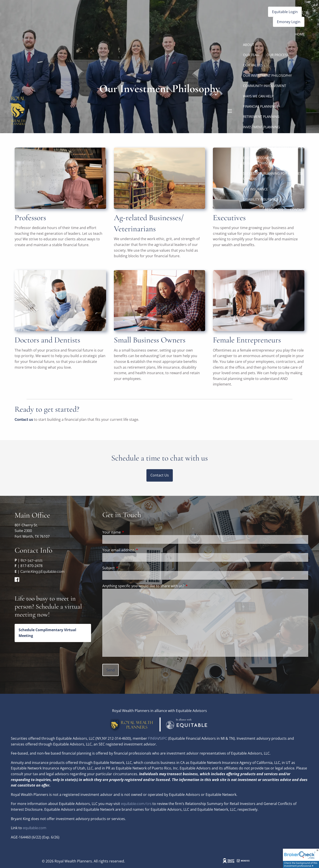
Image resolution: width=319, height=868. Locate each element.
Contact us (24, 420)
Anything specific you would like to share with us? (143, 586)
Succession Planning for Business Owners (273, 176)
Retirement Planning (261, 117)
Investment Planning (261, 127)
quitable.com (36, 828)
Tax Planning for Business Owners (273, 147)
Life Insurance (255, 189)
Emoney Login (289, 22)
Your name (129, 532)
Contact (297, 210)
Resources (274, 210)
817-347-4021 (32, 560)
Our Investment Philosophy (267, 75)
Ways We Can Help (258, 96)
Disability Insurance (261, 199)
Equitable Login (285, 12)
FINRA (153, 738)
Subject (126, 568)
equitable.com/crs (136, 804)
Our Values (253, 65)
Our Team (251, 55)
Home (300, 34)
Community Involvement (265, 86)
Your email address (136, 550)
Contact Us (160, 475)
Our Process (277, 55)
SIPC (164, 738)
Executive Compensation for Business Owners (268, 160)
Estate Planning (257, 137)
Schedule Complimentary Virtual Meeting (47, 633)
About (249, 45)
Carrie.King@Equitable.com (42, 572)
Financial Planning (260, 106)
